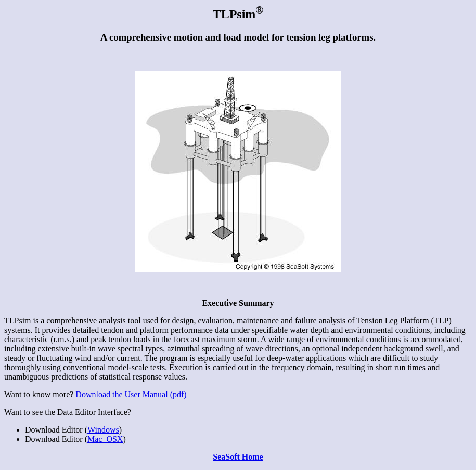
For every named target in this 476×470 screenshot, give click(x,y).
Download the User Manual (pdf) (131, 394)
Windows (103, 430)
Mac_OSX (105, 439)
